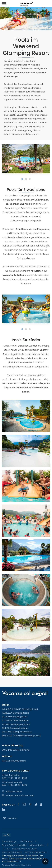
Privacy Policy (8, 845)
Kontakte (22, 845)
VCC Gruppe (27, 842)
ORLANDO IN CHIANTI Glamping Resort (20, 709)
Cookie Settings (9, 842)
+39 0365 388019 (12, 791)
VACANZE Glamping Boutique (16, 724)
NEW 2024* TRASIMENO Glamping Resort (21, 736)
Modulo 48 (18, 865)
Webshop (10, 818)
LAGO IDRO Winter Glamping (16, 750)
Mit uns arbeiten (37, 845)
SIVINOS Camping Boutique (15, 728)
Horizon (29, 865)
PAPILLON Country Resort (14, 761)
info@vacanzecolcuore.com (18, 795)
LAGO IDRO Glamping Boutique (17, 732)
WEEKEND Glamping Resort (15, 717)
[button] (22, 179)
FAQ (8, 849)
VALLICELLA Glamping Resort (15, 713)
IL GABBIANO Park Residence (15, 720)
